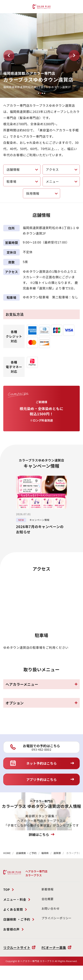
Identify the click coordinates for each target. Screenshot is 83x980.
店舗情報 (13, 169)
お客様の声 (11, 929)
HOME (7, 853)
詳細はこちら (39, 834)
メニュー (52, 181)
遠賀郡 (57, 853)
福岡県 (45, 853)
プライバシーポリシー (57, 918)
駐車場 (11, 181)
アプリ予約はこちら (42, 779)
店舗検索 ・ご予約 (26, 853)
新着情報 (48, 889)
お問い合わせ (51, 908)
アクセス (52, 169)
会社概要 (48, 899)
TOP (7, 889)
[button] (9, 56)
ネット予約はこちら (42, 763)
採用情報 (33, 193)
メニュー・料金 (15, 899)
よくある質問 (13, 909)
